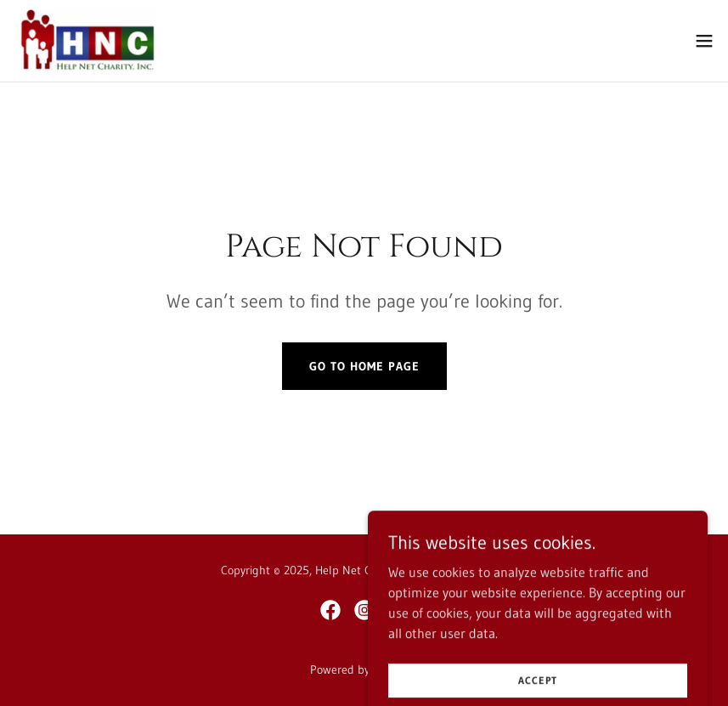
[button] (704, 41)
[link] (87, 41)
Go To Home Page (364, 366)
